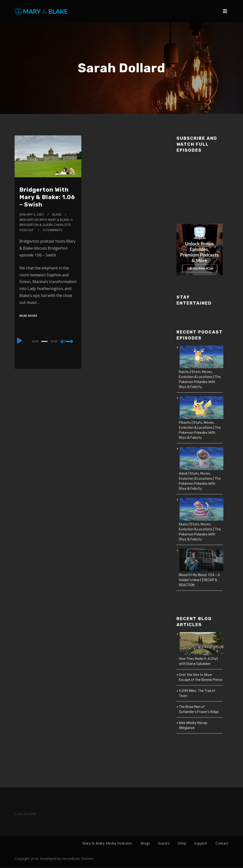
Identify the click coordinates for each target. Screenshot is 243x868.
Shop (182, 843)
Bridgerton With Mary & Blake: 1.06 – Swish (47, 197)
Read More (28, 316)
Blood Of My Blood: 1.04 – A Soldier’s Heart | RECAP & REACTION (199, 580)
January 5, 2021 (32, 214)
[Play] (20, 341)
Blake (57, 214)
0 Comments (52, 230)
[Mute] (63, 342)
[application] (48, 341)
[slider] (44, 341)
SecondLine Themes (78, 859)
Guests (164, 843)
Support (201, 843)
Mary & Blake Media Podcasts (107, 843)
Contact (222, 843)
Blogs (145, 843)
